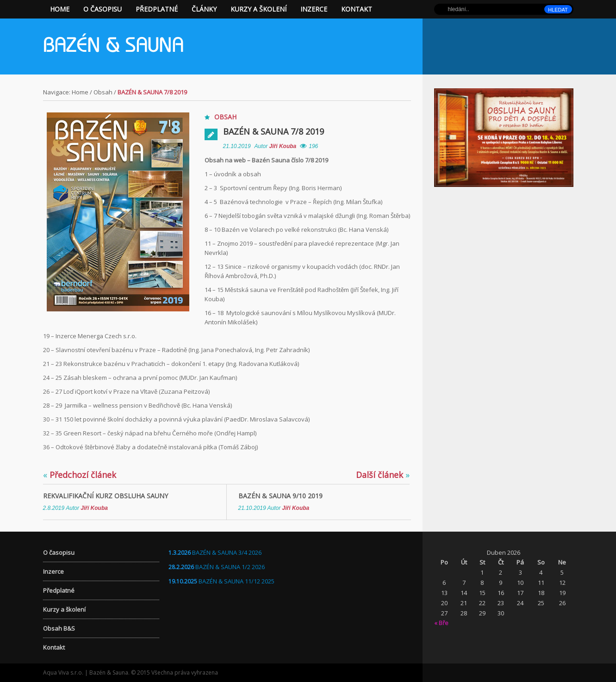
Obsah (103, 92)
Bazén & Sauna (113, 47)
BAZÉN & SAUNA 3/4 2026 (227, 552)
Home (60, 9)
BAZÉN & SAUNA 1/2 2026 (230, 567)
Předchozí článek (80, 475)
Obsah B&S (59, 628)
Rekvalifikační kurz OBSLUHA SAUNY (106, 496)
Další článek (383, 475)
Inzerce (314, 9)
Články (204, 9)
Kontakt (357, 9)
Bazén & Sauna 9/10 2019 (280, 496)
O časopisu (103, 9)
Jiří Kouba (283, 146)
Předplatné (157, 9)
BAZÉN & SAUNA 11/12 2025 (236, 581)
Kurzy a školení (258, 9)
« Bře (441, 623)
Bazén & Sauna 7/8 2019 (274, 131)
